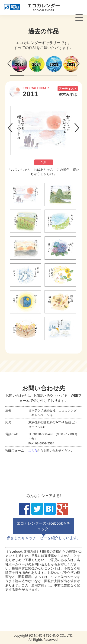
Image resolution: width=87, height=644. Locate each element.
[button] (9, 64)
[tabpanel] (43, 139)
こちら (33, 450)
